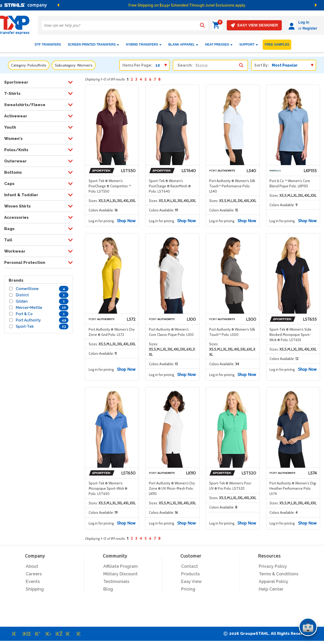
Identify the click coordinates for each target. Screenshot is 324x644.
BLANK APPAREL (183, 42)
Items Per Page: (137, 63)
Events (33, 579)
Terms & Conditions (279, 572)
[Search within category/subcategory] (241, 62)
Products (190, 572)
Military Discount (120, 572)
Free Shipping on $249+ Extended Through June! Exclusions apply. (187, 5)
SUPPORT (249, 42)
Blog (108, 587)
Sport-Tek (25, 324)
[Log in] (278, 25)
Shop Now (126, 218)
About (32, 564)
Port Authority (28, 318)
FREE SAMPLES (277, 42)
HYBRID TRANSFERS (144, 42)
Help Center (271, 587)
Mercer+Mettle (29, 305)
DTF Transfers (48, 42)
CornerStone (27, 287)
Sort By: (261, 63)
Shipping (35, 587)
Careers (34, 572)
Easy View (191, 579)
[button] (114, 5)
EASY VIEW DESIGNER (239, 25)
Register (295, 28)
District (22, 293)
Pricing (188, 587)
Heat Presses (219, 42)
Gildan (22, 299)
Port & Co (24, 312)
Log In (289, 22)
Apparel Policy (274, 579)
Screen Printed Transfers (94, 42)
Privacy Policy (273, 564)
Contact (190, 564)
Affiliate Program (120, 564)
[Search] (202, 25)
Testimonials (116, 579)
